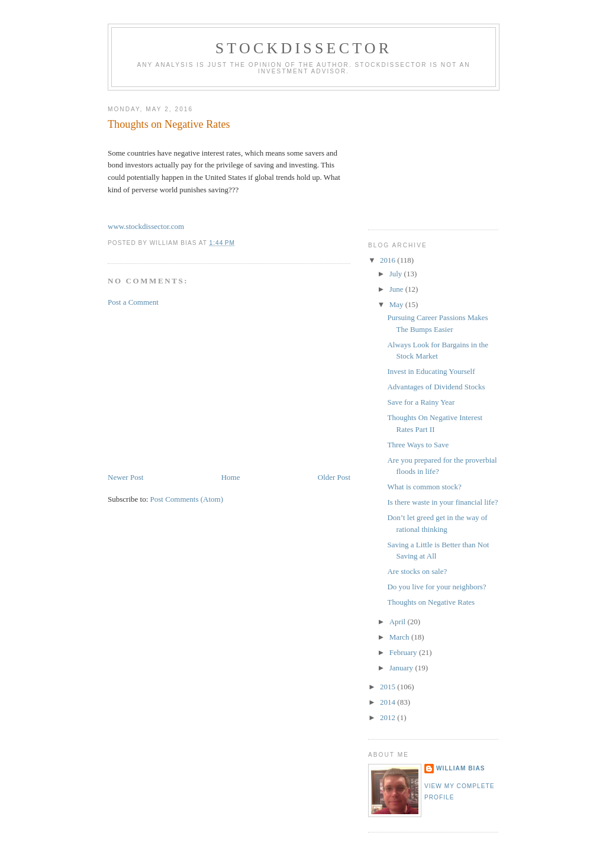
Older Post (334, 477)
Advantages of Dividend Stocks (436, 387)
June (397, 289)
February (404, 652)
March (400, 637)
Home (231, 477)
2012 (389, 717)
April (399, 622)
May (397, 304)
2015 (389, 687)
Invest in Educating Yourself (431, 371)
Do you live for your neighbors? (436, 587)
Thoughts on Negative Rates (431, 602)
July (397, 274)
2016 (389, 260)
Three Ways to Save (418, 445)
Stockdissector (304, 48)
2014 (389, 702)
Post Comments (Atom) (187, 499)
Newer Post (125, 477)
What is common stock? (424, 487)
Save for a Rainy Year (421, 402)
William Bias (460, 768)
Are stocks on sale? (417, 571)
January (402, 668)
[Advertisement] (196, 389)
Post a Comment (133, 302)
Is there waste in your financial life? (442, 502)
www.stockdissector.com (146, 226)
